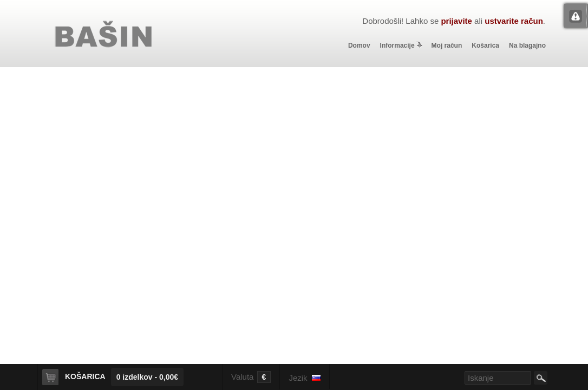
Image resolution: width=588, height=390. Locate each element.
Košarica (485, 45)
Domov (359, 45)
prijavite (456, 21)
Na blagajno (527, 45)
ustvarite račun (514, 21)
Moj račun (447, 45)
